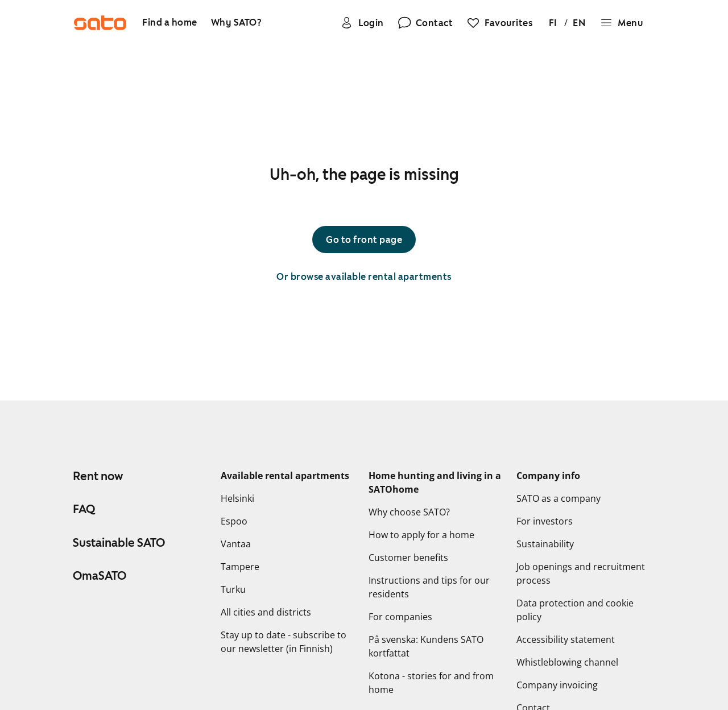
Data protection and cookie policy (575, 610)
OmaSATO (100, 576)
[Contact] (425, 23)
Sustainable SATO (119, 543)
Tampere (240, 567)
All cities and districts (266, 612)
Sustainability (545, 544)
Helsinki (237, 498)
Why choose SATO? (409, 512)
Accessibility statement (566, 639)
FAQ (84, 509)
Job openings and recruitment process (581, 573)
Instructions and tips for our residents (429, 587)
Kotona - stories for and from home (431, 683)
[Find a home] (170, 23)
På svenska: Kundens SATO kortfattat (426, 646)
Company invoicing (557, 685)
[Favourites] (499, 23)
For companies (400, 617)
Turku (233, 589)
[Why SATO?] (237, 23)
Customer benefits (408, 558)
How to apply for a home (421, 535)
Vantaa (236, 544)
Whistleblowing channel (567, 662)
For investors (545, 521)
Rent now (98, 476)
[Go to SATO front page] (100, 23)
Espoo (234, 521)
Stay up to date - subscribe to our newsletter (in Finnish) (284, 642)
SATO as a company (559, 498)
